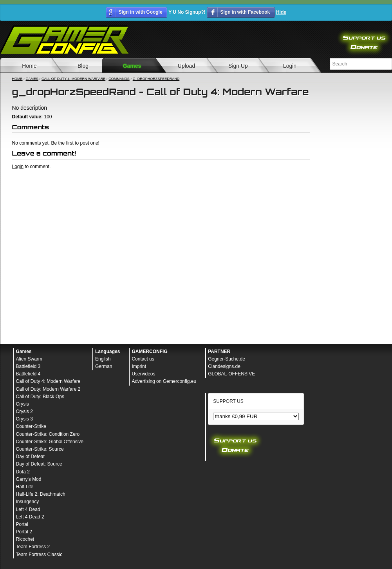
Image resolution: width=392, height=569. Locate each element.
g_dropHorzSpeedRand (156, 79)
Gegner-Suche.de (227, 359)
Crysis (23, 404)
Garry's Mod (29, 479)
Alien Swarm (29, 359)
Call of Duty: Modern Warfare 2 (48, 389)
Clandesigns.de (224, 366)
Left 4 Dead (28, 509)
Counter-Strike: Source (40, 449)
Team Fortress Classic (39, 555)
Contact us (143, 359)
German (104, 366)
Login (290, 66)
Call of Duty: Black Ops (40, 397)
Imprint (139, 366)
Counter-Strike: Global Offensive (50, 442)
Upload (186, 66)
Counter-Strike (31, 426)
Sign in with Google (141, 12)
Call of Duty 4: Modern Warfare (73, 79)
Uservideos (143, 374)
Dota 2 (23, 472)
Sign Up (238, 66)
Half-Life (25, 487)
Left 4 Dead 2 (30, 517)
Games (132, 66)
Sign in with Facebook (245, 12)
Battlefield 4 (28, 374)
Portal (22, 524)
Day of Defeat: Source (39, 464)
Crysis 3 (24, 419)
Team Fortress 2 (33, 547)
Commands (119, 79)
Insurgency (28, 502)
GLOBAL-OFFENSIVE (231, 374)
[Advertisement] (161, 191)
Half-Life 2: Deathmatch (41, 494)
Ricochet (25, 539)
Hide (281, 12)
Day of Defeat (30, 457)
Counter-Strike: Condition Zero (48, 434)
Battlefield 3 (28, 366)
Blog (83, 66)
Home (17, 79)
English (103, 359)
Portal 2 (24, 532)
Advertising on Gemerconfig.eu (164, 381)
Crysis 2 (24, 411)
